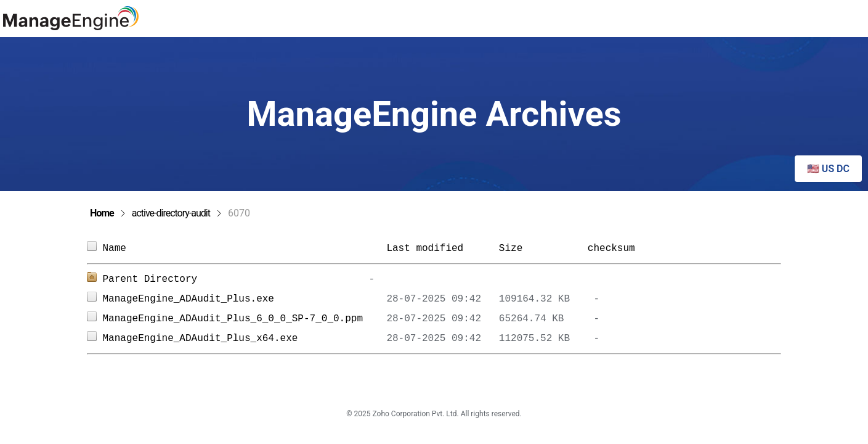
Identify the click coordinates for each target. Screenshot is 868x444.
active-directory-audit (171, 213)
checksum (611, 249)
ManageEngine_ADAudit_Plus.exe (245, 299)
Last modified (425, 249)
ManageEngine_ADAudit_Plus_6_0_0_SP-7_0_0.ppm (245, 319)
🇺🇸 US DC (828, 169)
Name (245, 249)
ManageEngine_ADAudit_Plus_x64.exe (245, 339)
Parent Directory (150, 279)
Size (537, 249)
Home (102, 213)
